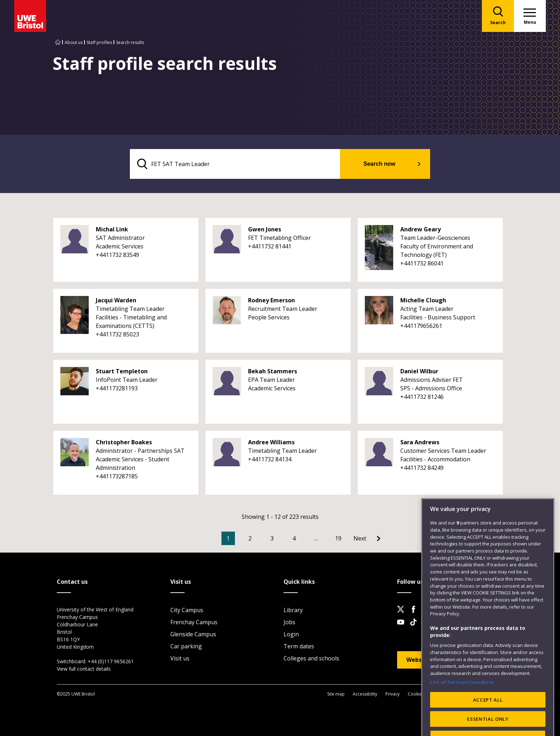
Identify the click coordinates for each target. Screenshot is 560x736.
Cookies (416, 694)
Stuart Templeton (122, 371)
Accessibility (365, 694)
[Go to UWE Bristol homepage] (58, 42)
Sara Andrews (420, 442)
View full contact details (84, 669)
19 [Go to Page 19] (338, 538)
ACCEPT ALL (488, 719)
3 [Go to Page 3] (272, 538)
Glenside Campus (193, 634)
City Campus (187, 610)
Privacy (392, 694)
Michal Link (112, 229)
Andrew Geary (421, 229)
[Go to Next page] (367, 538)
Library (293, 610)
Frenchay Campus (194, 622)
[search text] (235, 164)
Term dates (299, 646)
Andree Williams (271, 442)
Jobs (289, 622)
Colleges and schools (311, 658)
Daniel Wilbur (419, 371)
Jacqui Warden (116, 300)
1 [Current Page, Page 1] (228, 538)
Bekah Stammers (273, 371)
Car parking (186, 646)
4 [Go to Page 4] (294, 538)
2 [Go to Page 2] (250, 538)
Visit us (180, 658)
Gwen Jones (265, 229)
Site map (336, 694)
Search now (379, 164)
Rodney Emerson (271, 300)
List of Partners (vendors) (462, 702)
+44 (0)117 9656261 (111, 661)
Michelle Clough (423, 300)
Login (291, 634)
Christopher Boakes (124, 442)
